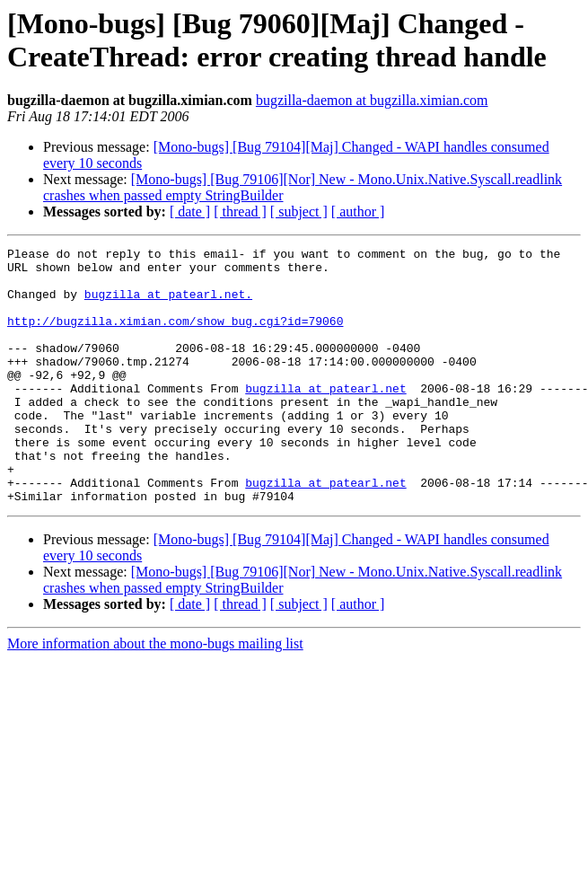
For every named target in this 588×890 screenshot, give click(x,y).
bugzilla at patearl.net (325, 418)
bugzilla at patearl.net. (168, 304)
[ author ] (358, 211)
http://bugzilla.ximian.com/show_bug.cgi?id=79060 (175, 337)
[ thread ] (240, 211)
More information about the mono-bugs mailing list (155, 695)
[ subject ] (299, 211)
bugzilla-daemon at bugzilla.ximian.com (372, 100)
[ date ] (190, 211)
